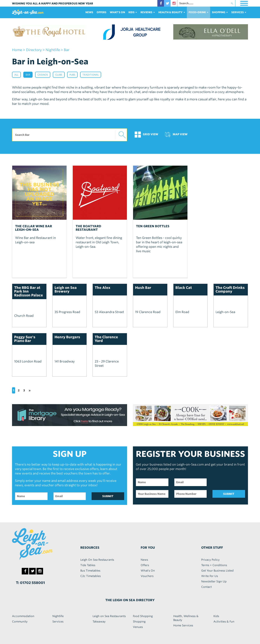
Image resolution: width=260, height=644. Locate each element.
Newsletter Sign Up (214, 581)
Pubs (72, 75)
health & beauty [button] (172, 12)
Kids (216, 616)
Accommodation (23, 616)
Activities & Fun (224, 622)
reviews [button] (148, 12)
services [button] (239, 12)
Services (58, 622)
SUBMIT (108, 496)
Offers (101, 12)
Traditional (91, 75)
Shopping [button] (220, 12)
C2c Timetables (91, 576)
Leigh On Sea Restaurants (97, 560)
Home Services (183, 625)
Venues (138, 627)
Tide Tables (88, 565)
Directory (34, 50)
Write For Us (210, 576)
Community (20, 622)
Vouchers (147, 576)
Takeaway (99, 622)
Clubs (59, 75)
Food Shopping (143, 616)
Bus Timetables (90, 571)
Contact (206, 587)
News (89, 12)
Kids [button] (133, 12)
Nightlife (58, 616)
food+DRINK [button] (198, 12)
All (16, 75)
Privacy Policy (210, 560)
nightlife (53, 50)
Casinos (43, 75)
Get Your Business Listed (217, 571)
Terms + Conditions (214, 565)
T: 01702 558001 (30, 583)
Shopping (139, 622)
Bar (28, 75)
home (17, 50)
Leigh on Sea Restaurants (109, 616)
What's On (117, 12)
